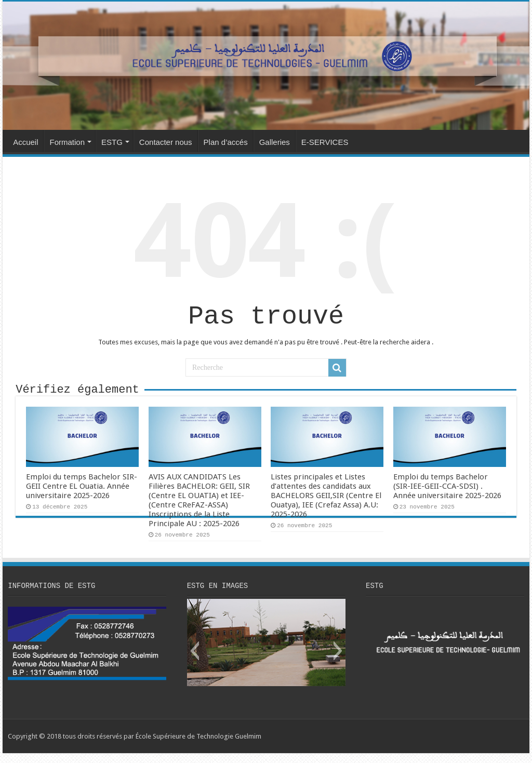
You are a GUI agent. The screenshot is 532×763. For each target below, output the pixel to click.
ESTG (112, 142)
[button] (195, 661)
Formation (67, 142)
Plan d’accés (226, 142)
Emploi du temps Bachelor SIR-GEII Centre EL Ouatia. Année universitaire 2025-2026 (82, 494)
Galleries (275, 142)
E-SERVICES (325, 142)
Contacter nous (166, 142)
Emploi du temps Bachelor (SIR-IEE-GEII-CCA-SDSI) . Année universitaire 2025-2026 (447, 494)
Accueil (25, 142)
